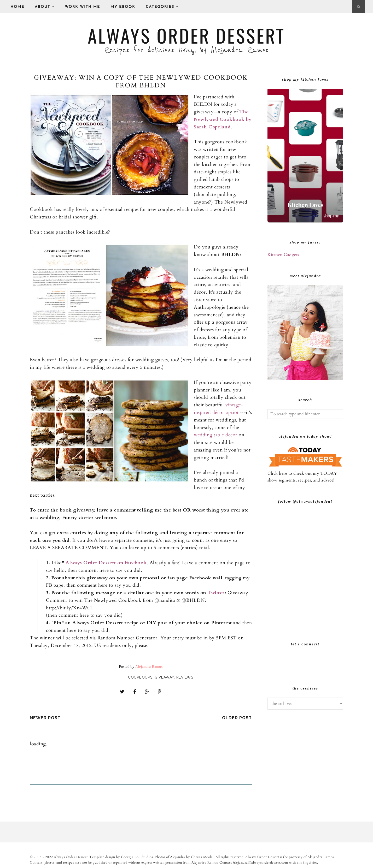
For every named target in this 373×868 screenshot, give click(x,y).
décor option (225, 412)
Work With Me (82, 7)
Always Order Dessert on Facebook (106, 563)
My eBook (123, 7)
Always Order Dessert (186, 35)
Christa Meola (202, 856)
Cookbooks (140, 677)
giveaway (164, 677)
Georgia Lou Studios (137, 856)
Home (17, 7)
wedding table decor (216, 435)
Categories (162, 7)
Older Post (237, 717)
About (45, 7)
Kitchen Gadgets (283, 255)
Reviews (185, 677)
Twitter (216, 593)
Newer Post (45, 717)
